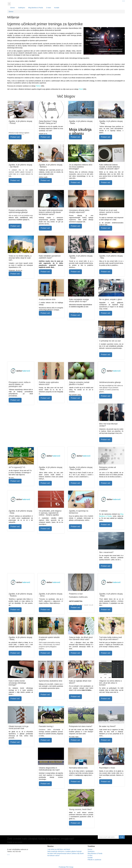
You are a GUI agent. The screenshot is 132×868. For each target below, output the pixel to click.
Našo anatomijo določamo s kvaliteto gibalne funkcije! (65, 851)
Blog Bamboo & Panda (36, 8)
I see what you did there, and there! (59, 849)
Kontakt (57, 8)
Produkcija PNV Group (66, 867)
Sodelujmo (22, 8)
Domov (13, 8)
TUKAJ (38, 86)
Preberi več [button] (15, 137)
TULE (81, 89)
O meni (49, 8)
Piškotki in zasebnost (94, 860)
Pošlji (122, 837)
